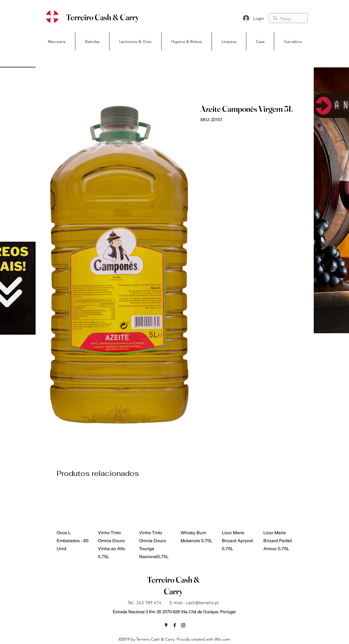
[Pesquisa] (288, 19)
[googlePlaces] (166, 625)
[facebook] (175, 625)
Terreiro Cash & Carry (103, 17)
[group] (178, 525)
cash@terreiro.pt (202, 603)
